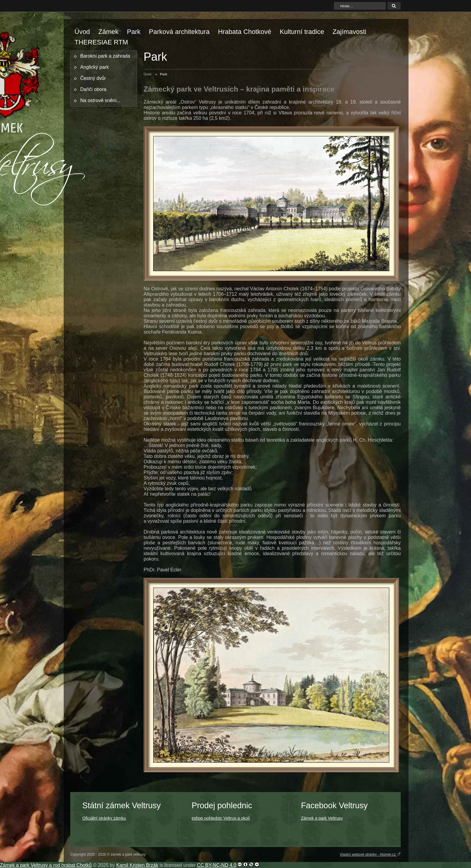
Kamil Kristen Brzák (137, 865)
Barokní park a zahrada (105, 56)
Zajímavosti (349, 32)
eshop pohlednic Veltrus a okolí (221, 818)
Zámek (108, 32)
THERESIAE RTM (101, 42)
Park (134, 32)
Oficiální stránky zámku (104, 818)
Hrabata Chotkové (245, 32)
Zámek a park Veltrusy (322, 818)
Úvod (82, 32)
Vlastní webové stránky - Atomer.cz (370, 854)
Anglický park (94, 67)
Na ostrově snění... (100, 100)
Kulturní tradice (302, 32)
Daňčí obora (93, 89)
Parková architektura (179, 32)
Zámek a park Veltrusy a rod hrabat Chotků (46, 865)
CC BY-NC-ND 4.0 (217, 865)
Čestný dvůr (93, 78)
